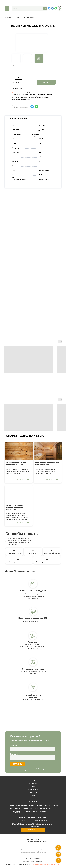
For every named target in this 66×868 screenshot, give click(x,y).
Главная (8, 17)
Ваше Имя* (14, 746)
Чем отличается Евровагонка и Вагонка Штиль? (47, 464)
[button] (39, 58)
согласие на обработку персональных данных (46, 865)
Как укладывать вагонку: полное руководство (16, 464)
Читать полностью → (24, 479)
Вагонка (14, 93)
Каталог (17, 17)
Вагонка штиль (29, 17)
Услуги (33, 787)
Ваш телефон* (15, 754)
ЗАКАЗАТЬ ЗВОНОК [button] (33, 830)
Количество (14, 74)
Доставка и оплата (33, 789)
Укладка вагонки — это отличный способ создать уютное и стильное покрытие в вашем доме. (18, 472)
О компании (33, 784)
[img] (19, 451)
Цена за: (14, 65)
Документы (33, 792)
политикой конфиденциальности (29, 771)
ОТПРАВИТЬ (17, 764)
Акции (33, 795)
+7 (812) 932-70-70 (24, 821)
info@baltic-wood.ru (41, 821)
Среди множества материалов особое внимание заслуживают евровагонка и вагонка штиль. (45, 472)
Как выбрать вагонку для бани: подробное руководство (15, 508)
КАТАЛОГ (33, 802)
